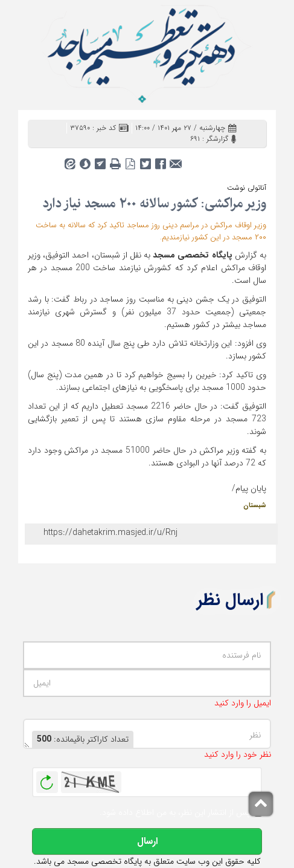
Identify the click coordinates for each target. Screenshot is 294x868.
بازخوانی (47, 779)
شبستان (255, 506)
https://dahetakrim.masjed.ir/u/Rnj (110, 533)
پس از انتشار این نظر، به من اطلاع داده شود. (175, 813)
